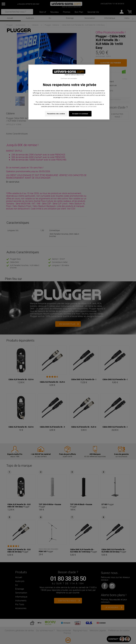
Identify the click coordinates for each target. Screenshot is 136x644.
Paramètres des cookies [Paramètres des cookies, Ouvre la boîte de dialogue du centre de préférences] (56, 114)
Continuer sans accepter (69, 78)
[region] (69, 92)
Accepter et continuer (80, 114)
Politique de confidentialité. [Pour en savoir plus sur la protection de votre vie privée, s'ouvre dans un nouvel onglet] (88, 106)
